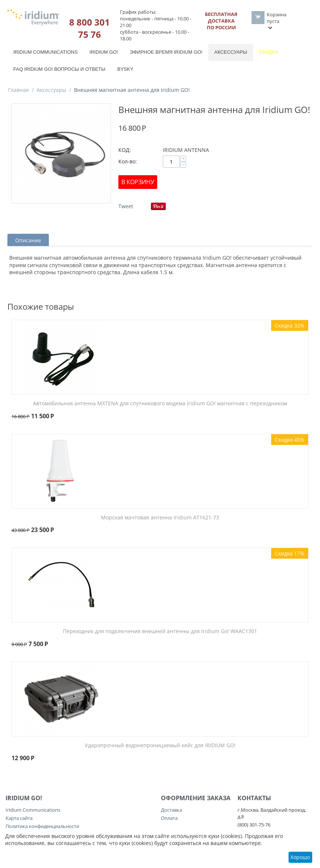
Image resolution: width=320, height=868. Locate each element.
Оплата (169, 818)
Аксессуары (231, 52)
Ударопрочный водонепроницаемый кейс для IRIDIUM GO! (160, 746)
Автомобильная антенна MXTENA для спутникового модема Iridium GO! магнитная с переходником (160, 404)
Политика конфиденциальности (42, 826)
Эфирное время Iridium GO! (166, 52)
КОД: (125, 150)
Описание (28, 240)
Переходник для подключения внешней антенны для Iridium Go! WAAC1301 (160, 631)
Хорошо (300, 857)
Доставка (171, 810)
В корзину (138, 182)
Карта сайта (19, 818)
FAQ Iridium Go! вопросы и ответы (59, 69)
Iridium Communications (46, 52)
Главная (18, 90)
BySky (125, 69)
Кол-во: (128, 161)
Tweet (126, 206)
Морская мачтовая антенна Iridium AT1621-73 (160, 518)
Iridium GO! (104, 52)
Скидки (269, 52)
